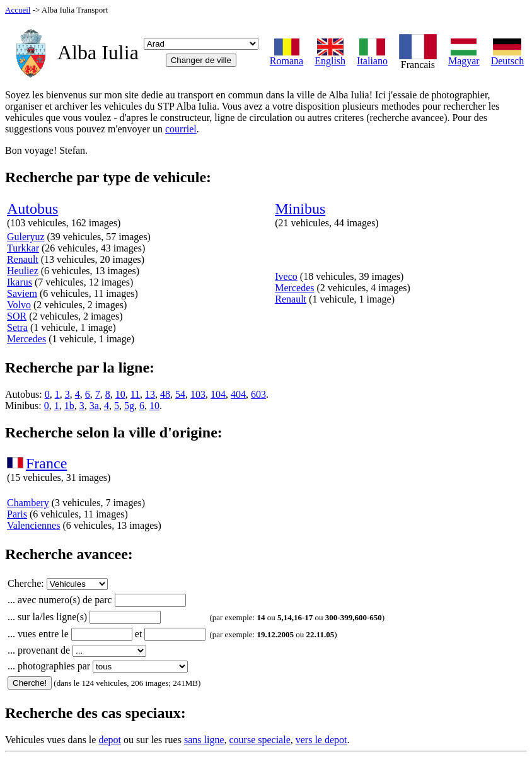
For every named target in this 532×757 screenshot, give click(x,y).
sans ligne (204, 740)
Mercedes (26, 339)
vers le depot (321, 740)
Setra (17, 327)
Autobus (32, 209)
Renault (23, 259)
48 (165, 394)
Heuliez (23, 271)
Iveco (286, 276)
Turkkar (23, 248)
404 (238, 394)
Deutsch (507, 56)
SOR (17, 316)
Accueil (18, 10)
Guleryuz (26, 237)
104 (218, 394)
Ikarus (20, 282)
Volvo (19, 305)
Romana (286, 56)
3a (94, 406)
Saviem (22, 293)
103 (198, 394)
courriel (181, 129)
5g (129, 406)
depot (110, 740)
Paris (17, 514)
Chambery (28, 503)
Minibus (300, 209)
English (330, 56)
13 (150, 394)
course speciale (259, 740)
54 (180, 394)
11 (135, 394)
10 (120, 394)
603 (258, 394)
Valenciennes (33, 525)
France (46, 463)
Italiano (372, 56)
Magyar (464, 56)
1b (69, 406)
